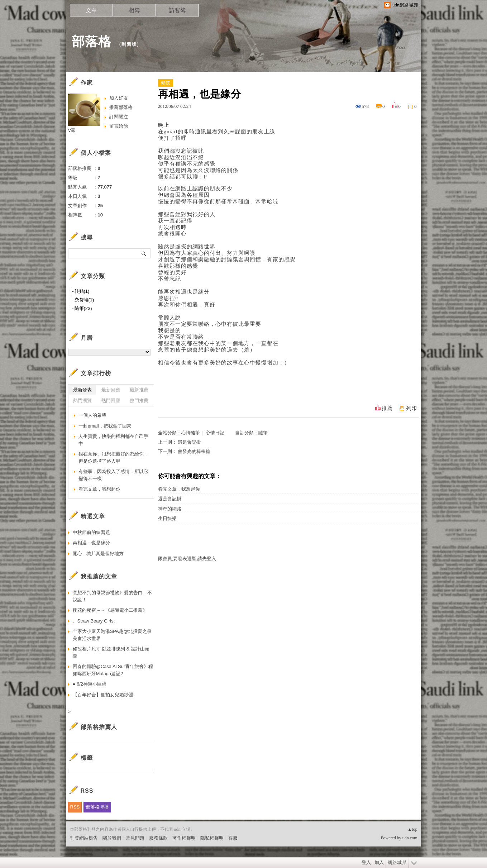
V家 (72, 130)
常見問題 (135, 838)
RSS (75, 807)
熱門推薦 (139, 400)
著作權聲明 (184, 838)
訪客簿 (177, 10)
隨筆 (263, 433)
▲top (412, 829)
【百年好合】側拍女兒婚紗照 (103, 695)
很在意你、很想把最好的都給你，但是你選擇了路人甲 (113, 457)
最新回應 (111, 390)
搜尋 (144, 253)
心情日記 (215, 433)
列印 (411, 408)
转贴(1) (82, 291)
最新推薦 (139, 390)
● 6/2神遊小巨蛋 (90, 684)
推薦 (387, 408)
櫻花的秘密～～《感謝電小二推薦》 (110, 610)
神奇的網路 (170, 509)
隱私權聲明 (212, 838)
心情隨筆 (191, 433)
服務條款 (158, 838)
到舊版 (129, 44)
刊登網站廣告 (84, 838)
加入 (379, 862)
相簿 (134, 10)
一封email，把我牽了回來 (105, 426)
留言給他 (119, 126)
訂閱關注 (119, 117)
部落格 (92, 41)
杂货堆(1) (84, 300)
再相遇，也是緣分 (91, 543)
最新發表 (82, 390)
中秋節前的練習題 (91, 532)
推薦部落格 (121, 107)
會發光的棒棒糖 (194, 451)
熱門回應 (111, 400)
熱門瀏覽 (82, 400)
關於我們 (112, 838)
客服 (233, 838)
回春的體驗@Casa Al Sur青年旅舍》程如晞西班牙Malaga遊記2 (113, 670)
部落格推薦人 (99, 727)
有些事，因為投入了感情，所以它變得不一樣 (113, 475)
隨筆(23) (83, 308)
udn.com (410, 838)
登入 (366, 862)
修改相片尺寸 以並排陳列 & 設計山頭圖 (111, 652)
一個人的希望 (92, 415)
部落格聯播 (97, 807)
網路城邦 (397, 862)
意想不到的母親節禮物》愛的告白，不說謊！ (112, 596)
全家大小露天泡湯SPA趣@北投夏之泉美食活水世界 (112, 635)
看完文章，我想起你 (179, 489)
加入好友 (119, 98)
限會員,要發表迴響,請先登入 (187, 559)
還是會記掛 (189, 442)
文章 (91, 10)
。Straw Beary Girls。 (96, 621)
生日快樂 (167, 518)
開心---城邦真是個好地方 (98, 554)
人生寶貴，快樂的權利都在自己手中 (113, 440)
